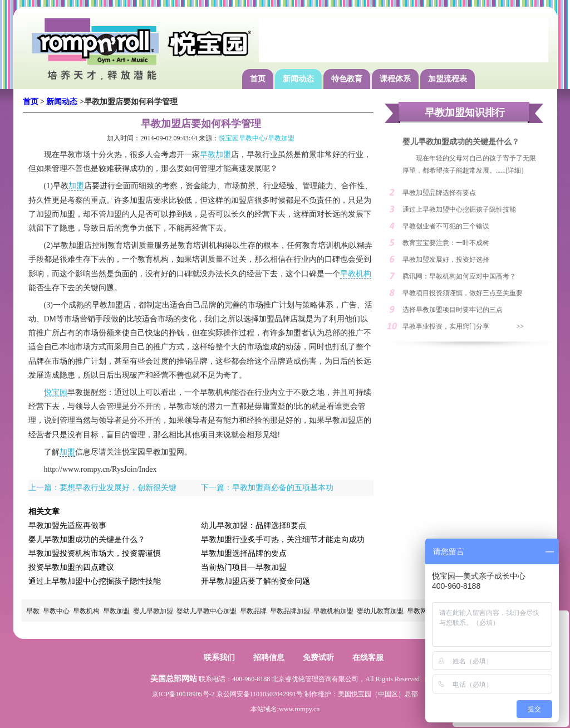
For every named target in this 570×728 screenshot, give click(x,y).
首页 (258, 79)
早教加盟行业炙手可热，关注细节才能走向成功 (283, 539)
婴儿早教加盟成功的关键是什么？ (87, 539)
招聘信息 (269, 658)
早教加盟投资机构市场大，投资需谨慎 (95, 553)
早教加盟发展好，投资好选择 (446, 260)
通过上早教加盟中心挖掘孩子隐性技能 (95, 581)
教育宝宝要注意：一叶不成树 (446, 243)
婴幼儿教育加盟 (380, 611)
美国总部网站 (174, 679)
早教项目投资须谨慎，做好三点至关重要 (463, 293)
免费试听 (318, 658)
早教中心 (56, 611)
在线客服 (368, 658)
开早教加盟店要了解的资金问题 (255, 581)
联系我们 (219, 658)
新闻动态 (298, 79)
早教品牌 (253, 611)
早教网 (417, 611)
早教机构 (356, 274)
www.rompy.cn (299, 709)
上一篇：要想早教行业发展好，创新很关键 (102, 488)
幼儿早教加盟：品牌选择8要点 (254, 526)
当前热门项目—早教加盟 (244, 567)
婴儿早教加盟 (153, 611)
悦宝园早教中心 (242, 138)
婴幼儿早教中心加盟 (207, 611)
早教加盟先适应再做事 (67, 526)
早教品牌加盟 (290, 611)
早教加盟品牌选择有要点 (439, 193)
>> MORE (526, 329)
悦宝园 (56, 392)
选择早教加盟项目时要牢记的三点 (453, 310)
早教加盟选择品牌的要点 (244, 553)
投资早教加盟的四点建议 (71, 567)
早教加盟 (281, 138)
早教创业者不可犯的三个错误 (446, 226)
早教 (33, 611)
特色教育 (347, 79)
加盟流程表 (448, 79)
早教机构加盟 (333, 611)
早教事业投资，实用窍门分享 (446, 326)
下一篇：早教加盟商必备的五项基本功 (267, 488)
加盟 (76, 186)
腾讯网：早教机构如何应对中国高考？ (459, 276)
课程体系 (395, 79)
